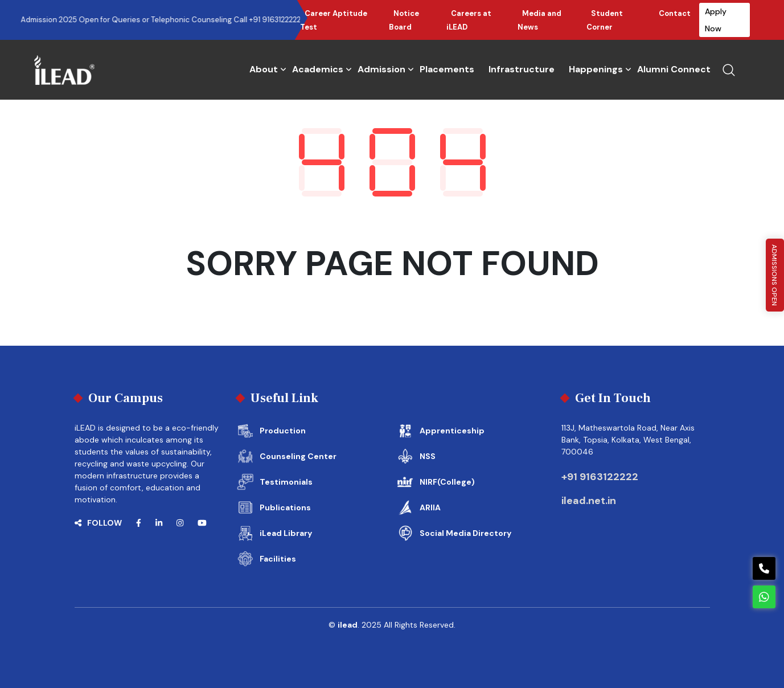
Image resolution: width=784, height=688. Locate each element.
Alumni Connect (674, 69)
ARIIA (430, 507)
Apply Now (716, 20)
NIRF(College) (447, 482)
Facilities (278, 559)
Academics (318, 69)
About (264, 69)
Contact (675, 13)
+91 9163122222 (600, 477)
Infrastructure (522, 69)
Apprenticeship (452, 431)
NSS (428, 456)
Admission (381, 69)
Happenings (596, 69)
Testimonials (286, 482)
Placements (447, 69)
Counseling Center (298, 456)
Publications (285, 507)
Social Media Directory (465, 533)
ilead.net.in (589, 501)
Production (283, 431)
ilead (348, 625)
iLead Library (286, 533)
